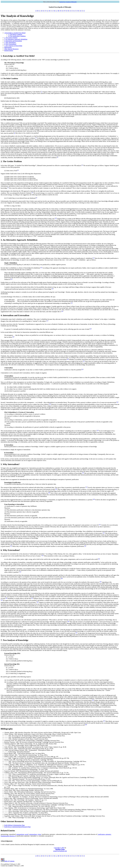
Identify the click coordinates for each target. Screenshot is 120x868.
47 (104, 721)
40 (6, 598)
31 (100, 525)
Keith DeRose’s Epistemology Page (14, 825)
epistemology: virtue (35, 834)
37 (20, 572)
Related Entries (9, 51)
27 (86, 487)
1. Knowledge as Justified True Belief (18, 56)
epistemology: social (22, 834)
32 (104, 533)
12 (41, 267)
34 (85, 546)
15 (72, 303)
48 (86, 725)
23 (117, 402)
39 (101, 582)
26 (83, 473)
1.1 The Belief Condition (15, 34)
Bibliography (8, 47)
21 (84, 361)
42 (2, 600)
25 (98, 430)
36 (99, 559)
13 (11, 279)
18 (91, 329)
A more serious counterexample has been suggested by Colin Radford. (21, 92)
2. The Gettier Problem (11, 38)
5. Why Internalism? (10, 42)
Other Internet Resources (11, 49)
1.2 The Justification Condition (17, 36)
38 (62, 578)
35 (43, 555)
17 (47, 321)
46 (93, 700)
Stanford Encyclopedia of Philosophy (68, 2)
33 (11, 546)
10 (56, 218)
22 (82, 369)
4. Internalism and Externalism (13, 41)
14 (53, 289)
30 (94, 499)
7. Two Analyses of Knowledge (13, 46)
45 (76, 633)
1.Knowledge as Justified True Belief (15, 33)
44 (68, 621)
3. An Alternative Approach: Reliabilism (16, 39)
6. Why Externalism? (10, 44)
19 (13, 337)
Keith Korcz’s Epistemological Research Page (17, 827)
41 (32, 598)
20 (68, 359)
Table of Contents (8, 861)
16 (62, 311)
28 (56, 489)
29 (49, 493)
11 (94, 258)
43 (38, 602)
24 (50, 404)
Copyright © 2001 (59, 848)
